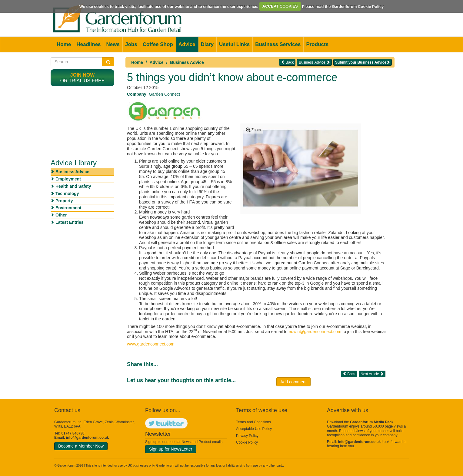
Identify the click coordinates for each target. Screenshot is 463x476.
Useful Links (234, 44)
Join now (83, 75)
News (113, 44)
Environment (68, 208)
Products (317, 44)
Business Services (278, 44)
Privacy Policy (247, 436)
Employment (68, 179)
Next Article (372, 374)
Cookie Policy (247, 442)
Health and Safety (73, 186)
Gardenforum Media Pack (372, 422)
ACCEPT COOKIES (280, 6)
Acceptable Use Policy (254, 429)
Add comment (293, 382)
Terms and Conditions (253, 422)
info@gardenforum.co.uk (87, 438)
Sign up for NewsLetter (171, 449)
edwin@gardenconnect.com (315, 332)
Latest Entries (70, 222)
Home (64, 44)
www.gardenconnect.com (151, 344)
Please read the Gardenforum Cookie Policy (343, 6)
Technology (67, 193)
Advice (187, 44)
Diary (207, 44)
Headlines (88, 44)
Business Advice (187, 62)
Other (61, 215)
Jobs (131, 44)
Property (64, 201)
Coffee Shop (158, 44)
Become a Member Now (81, 446)
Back (287, 62)
